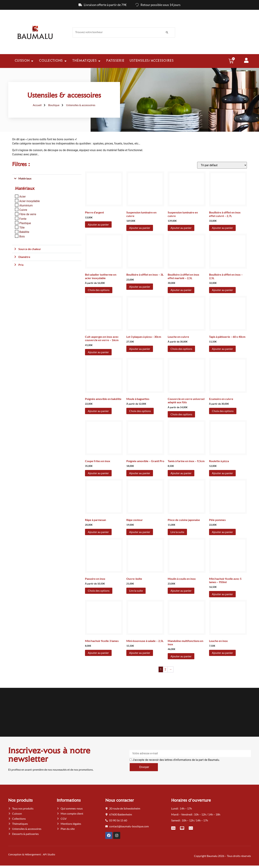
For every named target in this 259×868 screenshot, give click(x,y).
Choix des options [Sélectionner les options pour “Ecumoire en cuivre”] (223, 411)
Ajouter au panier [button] (98, 224)
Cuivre (23, 210)
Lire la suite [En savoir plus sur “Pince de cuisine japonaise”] (177, 532)
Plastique (25, 223)
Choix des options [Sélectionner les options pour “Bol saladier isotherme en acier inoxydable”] (99, 290)
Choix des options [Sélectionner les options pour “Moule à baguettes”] (140, 411)
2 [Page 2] (165, 669)
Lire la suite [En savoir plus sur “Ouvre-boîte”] (136, 591)
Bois (22, 236)
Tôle (22, 228)
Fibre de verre (28, 214)
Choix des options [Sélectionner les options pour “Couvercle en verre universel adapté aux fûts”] (181, 414)
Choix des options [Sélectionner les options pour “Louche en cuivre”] (181, 349)
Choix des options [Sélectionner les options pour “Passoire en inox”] (99, 591)
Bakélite (24, 232)
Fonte (23, 219)
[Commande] (222, 165)
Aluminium (26, 205)
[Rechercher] (167, 32)
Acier (23, 197)
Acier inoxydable (30, 201)
